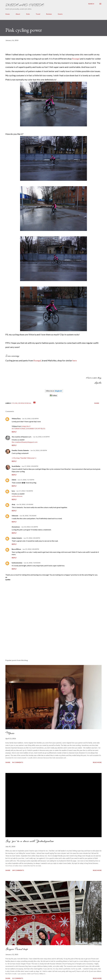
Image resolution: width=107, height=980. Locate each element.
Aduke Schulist (17, 538)
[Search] (91, 4)
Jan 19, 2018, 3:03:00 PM (32, 538)
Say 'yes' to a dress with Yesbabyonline (30, 841)
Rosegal (76, 59)
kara (13, 491)
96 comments (18, 762)
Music (10, 733)
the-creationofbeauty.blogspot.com (25, 442)
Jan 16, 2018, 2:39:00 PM (39, 450)
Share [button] (97, 403)
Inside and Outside (25, 5)
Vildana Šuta (16, 419)
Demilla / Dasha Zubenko (20, 450)
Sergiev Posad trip (17, 949)
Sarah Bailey (16, 466)
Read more (97, 762)
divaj (13, 504)
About (18, 14)
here (75, 360)
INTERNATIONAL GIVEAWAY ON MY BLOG (28, 428)
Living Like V (26, 426)
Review (21, 403)
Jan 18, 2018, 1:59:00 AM (25, 504)
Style (28, 14)
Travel (38, 14)
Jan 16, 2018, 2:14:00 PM (41, 437)
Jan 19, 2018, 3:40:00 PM (31, 549)
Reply (14, 432)
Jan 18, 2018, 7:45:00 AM (28, 516)
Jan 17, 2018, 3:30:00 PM (30, 466)
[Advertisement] (21, 642)
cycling (14, 403)
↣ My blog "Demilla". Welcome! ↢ (24, 458)
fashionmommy (17, 563)
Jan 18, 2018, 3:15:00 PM (30, 527)
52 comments (18, 978)
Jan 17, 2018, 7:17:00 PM (26, 480)
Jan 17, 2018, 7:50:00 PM (25, 491)
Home (8, 14)
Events (60, 14)
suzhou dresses (17, 496)
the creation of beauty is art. (22, 437)
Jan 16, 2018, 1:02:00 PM (30, 419)
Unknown (15, 516)
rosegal (28, 403)
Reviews (49, 14)
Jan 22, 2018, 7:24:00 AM (32, 563)
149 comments (18, 870)
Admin (14, 480)
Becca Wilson (16, 549)
